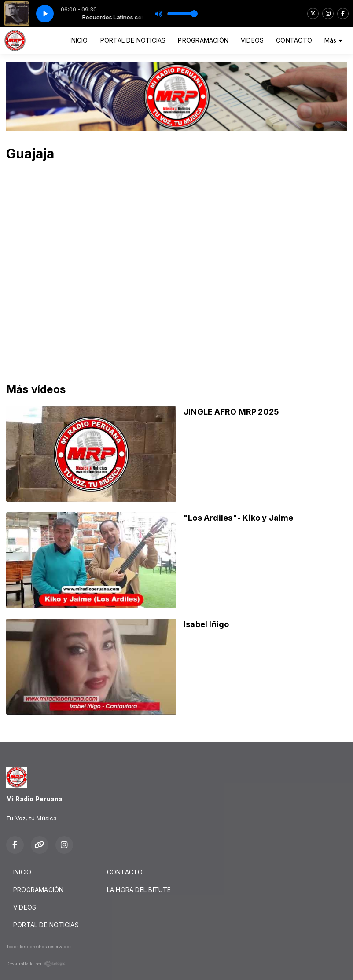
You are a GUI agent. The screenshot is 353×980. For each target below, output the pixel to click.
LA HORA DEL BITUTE (139, 890)
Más (333, 40)
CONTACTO (294, 40)
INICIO (79, 40)
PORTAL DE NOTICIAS (133, 40)
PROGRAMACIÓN (203, 40)
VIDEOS (252, 40)
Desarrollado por (36, 964)
